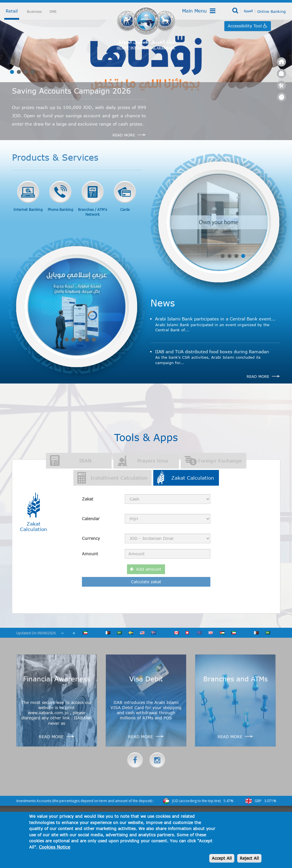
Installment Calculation (119, 478)
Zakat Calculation (195, 477)
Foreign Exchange (220, 461)
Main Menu (199, 11)
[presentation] (167, 602)
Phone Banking (60, 209)
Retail (12, 11)
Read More (124, 135)
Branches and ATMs (235, 679)
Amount (90, 554)
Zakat (88, 499)
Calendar (91, 519)
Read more (258, 376)
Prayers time (153, 461)
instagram (157, 760)
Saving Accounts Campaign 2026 (71, 91)
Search (236, 11)
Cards (125, 209)
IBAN (85, 461)
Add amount (146, 569)
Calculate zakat (146, 582)
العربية (248, 11)
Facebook (135, 760)
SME (53, 11)
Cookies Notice (55, 847)
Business (34, 11)
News (163, 303)
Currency (91, 538)
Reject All (249, 858)
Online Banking (271, 11)
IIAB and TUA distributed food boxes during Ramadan (212, 352)
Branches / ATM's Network (92, 212)
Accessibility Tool (245, 26)
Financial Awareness (57, 679)
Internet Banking (28, 209)
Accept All (222, 858)
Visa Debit (146, 679)
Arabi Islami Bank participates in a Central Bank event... (215, 319)
